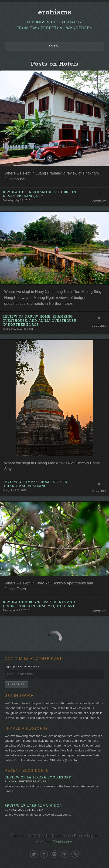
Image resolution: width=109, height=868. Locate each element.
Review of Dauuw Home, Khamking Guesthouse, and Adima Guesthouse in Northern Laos (39, 321)
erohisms (55, 12)
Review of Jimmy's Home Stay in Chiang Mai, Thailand (35, 484)
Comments (99, 201)
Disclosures (62, 842)
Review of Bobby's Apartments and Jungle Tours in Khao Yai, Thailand (39, 604)
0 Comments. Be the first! (99, 195)
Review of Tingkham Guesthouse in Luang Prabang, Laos (40, 194)
